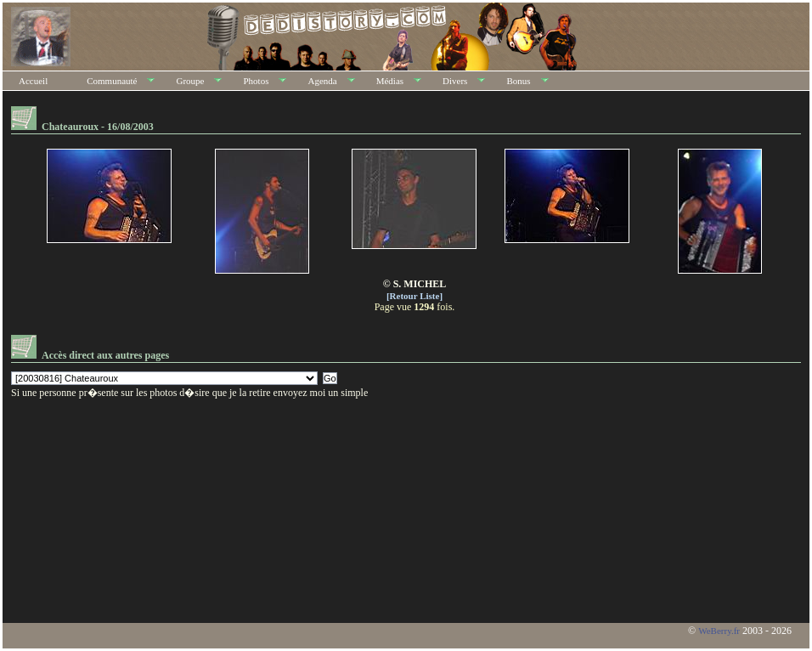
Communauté (112, 81)
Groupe (190, 81)
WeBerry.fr (719, 631)
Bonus (518, 81)
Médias (390, 81)
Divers (455, 81)
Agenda (322, 81)
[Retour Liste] (414, 296)
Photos (256, 81)
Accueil (33, 81)
